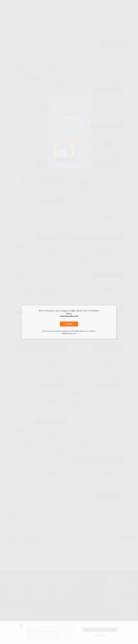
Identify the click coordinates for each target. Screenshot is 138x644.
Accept (69, 324)
